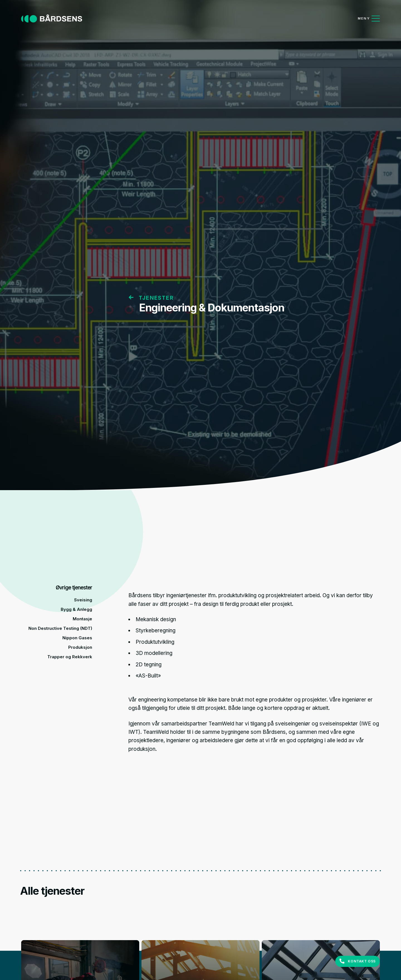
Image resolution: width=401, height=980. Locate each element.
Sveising (83, 600)
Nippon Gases (77, 638)
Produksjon (80, 647)
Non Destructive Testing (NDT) (60, 628)
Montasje (82, 619)
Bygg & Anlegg (76, 609)
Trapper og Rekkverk (70, 657)
